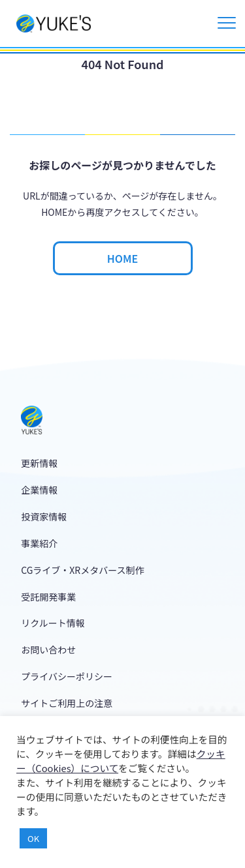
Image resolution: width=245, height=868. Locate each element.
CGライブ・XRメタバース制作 (82, 570)
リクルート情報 (53, 623)
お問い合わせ (48, 650)
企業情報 (39, 490)
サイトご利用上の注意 (67, 703)
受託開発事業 (48, 597)
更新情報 (39, 463)
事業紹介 (39, 543)
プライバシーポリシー (67, 676)
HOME (122, 258)
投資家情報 (44, 516)
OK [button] (33, 838)
